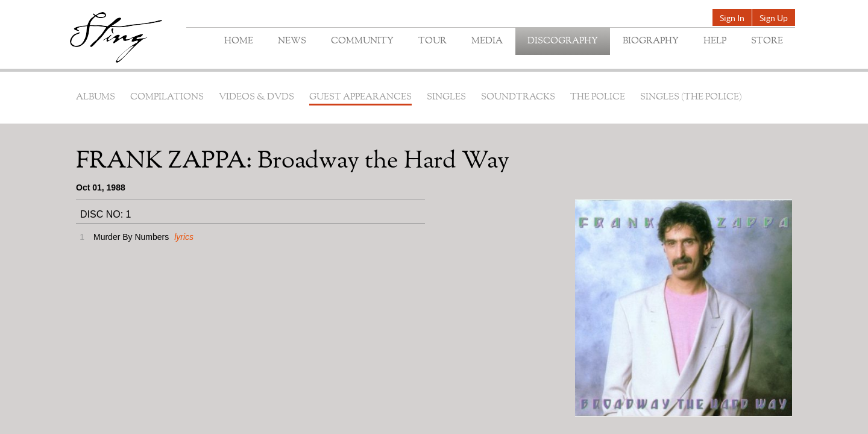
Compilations (167, 97)
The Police (598, 97)
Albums (96, 97)
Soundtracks (518, 97)
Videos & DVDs (256, 97)
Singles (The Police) (691, 97)
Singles (446, 97)
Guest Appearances (360, 97)
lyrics (184, 237)
